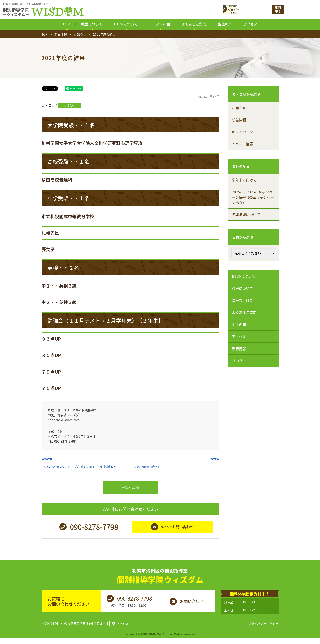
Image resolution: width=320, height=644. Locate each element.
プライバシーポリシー (263, 630)
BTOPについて (244, 276)
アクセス (239, 337)
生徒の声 (239, 325)
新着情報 (239, 120)
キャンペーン (243, 132)
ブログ (237, 361)
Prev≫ (214, 459)
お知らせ (69, 105)
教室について (243, 288)
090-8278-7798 (65, 441)
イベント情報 (243, 144)
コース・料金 (243, 301)
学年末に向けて (244, 180)
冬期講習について (246, 215)
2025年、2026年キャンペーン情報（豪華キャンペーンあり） (253, 197)
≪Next (47, 459)
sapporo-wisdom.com (64, 420)
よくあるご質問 (244, 313)
